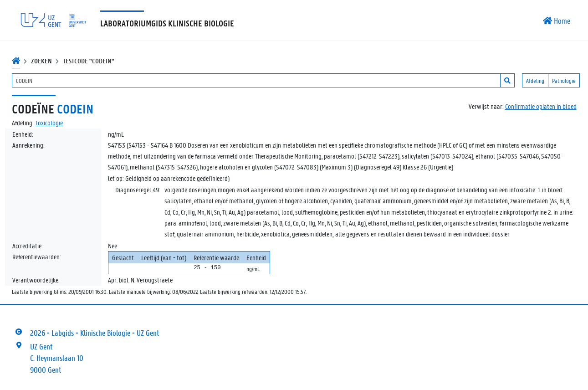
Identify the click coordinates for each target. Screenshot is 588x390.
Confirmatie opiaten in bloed (541, 106)
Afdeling (535, 80)
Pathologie (564, 80)
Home (557, 21)
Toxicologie (49, 123)
